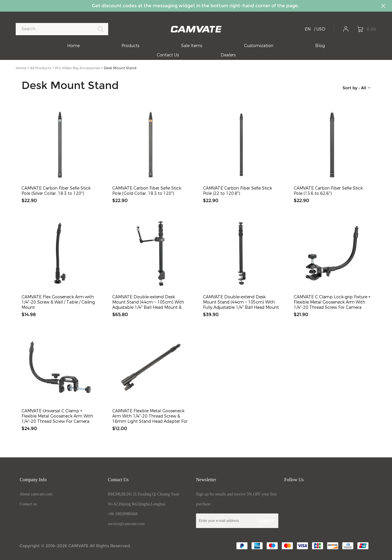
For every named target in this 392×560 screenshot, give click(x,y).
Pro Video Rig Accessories (77, 68)
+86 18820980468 (123, 514)
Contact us (28, 504)
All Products (41, 68)
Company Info (33, 480)
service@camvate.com (126, 524)
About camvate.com (36, 494)
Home (21, 68)
